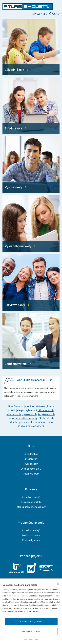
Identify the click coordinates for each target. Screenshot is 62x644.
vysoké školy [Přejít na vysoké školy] (30, 414)
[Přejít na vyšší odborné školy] (31, 223)
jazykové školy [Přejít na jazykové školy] (47, 414)
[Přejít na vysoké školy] (31, 165)
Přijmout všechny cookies (31, 622)
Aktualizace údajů (31, 497)
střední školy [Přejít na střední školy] (14, 414)
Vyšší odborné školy (31, 469)
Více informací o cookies (17, 596)
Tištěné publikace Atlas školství (31, 507)
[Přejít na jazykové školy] (31, 282)
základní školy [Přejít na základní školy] (46, 410)
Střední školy (31, 459)
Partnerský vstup (31, 540)
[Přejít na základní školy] (31, 47)
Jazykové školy (31, 474)
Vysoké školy (31, 464)
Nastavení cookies (31, 639)
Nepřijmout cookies (31, 631)
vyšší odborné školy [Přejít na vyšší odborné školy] (26, 418)
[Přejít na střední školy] (31, 106)
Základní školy (31, 454)
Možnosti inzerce (31, 535)
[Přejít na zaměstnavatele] (31, 341)
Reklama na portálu (31, 502)
